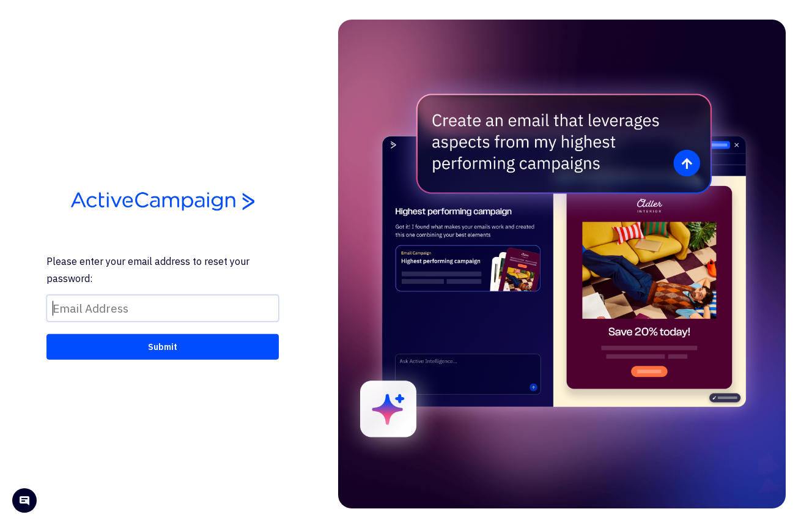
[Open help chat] (24, 502)
